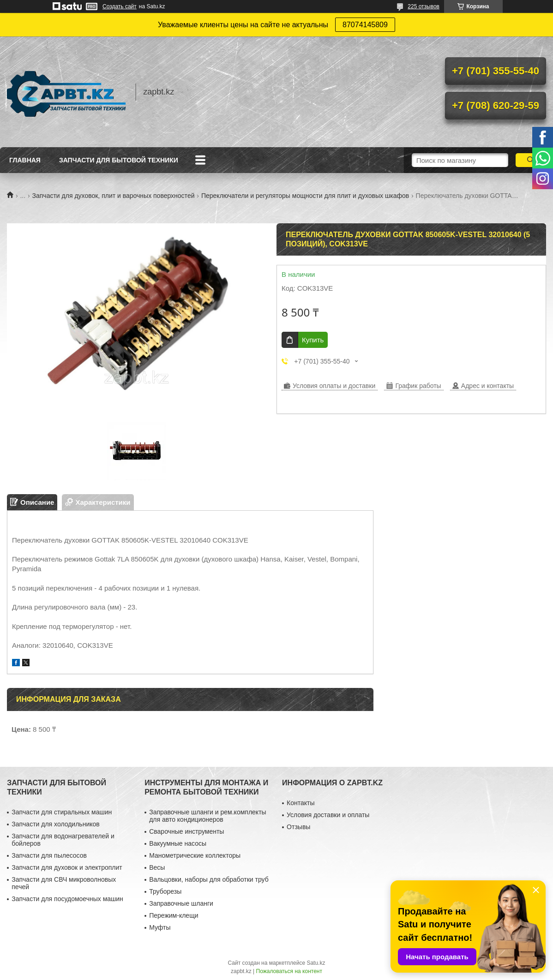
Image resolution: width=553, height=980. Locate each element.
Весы (157, 867)
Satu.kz (316, 963)
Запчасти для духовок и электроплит (67, 867)
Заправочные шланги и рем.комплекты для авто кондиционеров (207, 816)
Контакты (301, 803)
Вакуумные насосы (178, 843)
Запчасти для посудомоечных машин (67, 899)
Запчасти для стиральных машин (62, 812)
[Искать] (530, 160)
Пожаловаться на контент (289, 971)
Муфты (160, 927)
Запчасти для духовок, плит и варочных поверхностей (114, 196)
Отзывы (298, 827)
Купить (313, 340)
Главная (25, 160)
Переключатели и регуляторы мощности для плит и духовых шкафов (305, 196)
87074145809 (365, 25)
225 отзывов (424, 6)
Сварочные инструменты (186, 831)
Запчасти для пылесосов (49, 855)
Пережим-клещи (174, 915)
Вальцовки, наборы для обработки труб (209, 879)
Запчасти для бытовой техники (119, 160)
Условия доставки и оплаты (328, 815)
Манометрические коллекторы (195, 855)
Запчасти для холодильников (55, 824)
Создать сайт (120, 6)
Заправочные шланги (181, 903)
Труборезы (165, 891)
